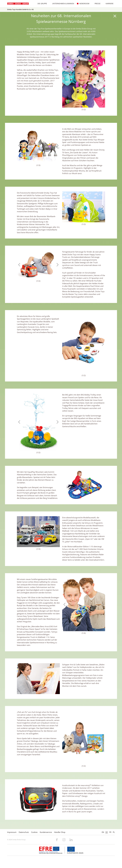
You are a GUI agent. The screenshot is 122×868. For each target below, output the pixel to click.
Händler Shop (60, 832)
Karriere (108, 4)
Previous (65, 79)
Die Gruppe (41, 4)
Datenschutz (24, 832)
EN (103, 832)
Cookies (34, 832)
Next (102, 79)
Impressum (12, 832)
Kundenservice (46, 832)
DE (107, 832)
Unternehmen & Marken (62, 4)
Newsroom (83, 4)
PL (114, 832)
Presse (96, 4)
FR (110, 832)
